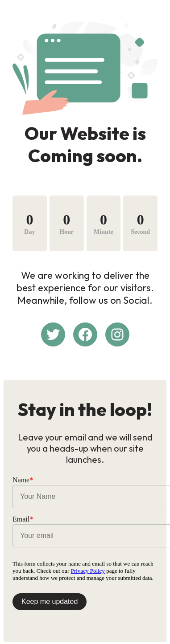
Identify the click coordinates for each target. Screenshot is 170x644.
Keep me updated (50, 601)
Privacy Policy (88, 571)
